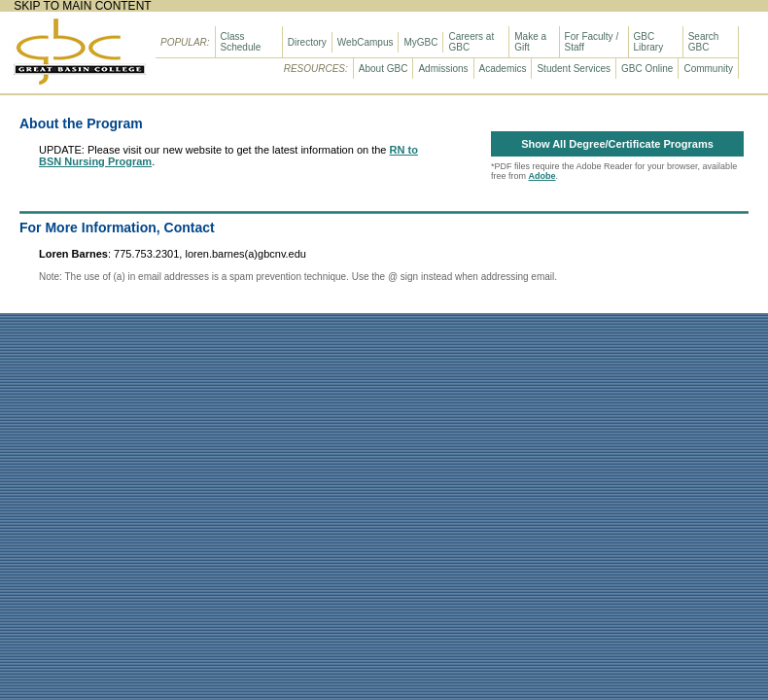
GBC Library (649, 42)
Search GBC (704, 42)
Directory (307, 42)
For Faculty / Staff (592, 42)
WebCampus (366, 42)
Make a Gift (530, 42)
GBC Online (647, 69)
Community (708, 69)
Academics (503, 69)
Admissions (443, 69)
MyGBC (420, 42)
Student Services (574, 69)
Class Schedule (241, 42)
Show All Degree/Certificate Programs (617, 144)
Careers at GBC (471, 42)
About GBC (384, 69)
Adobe (542, 176)
